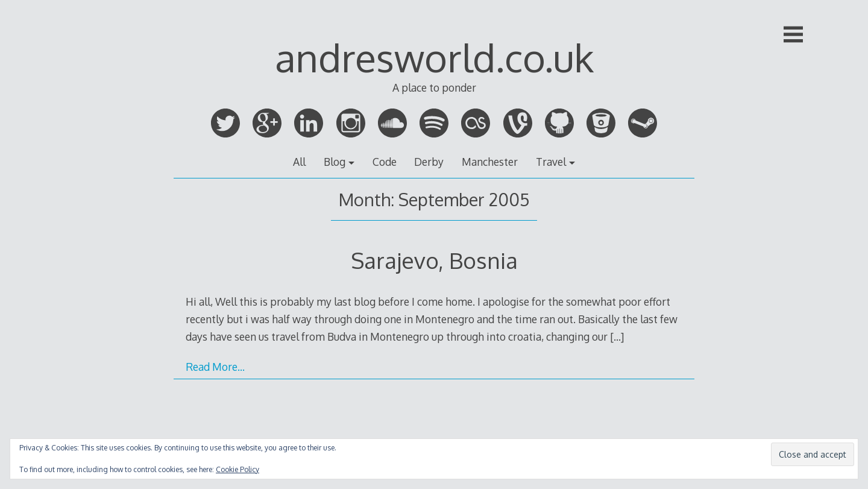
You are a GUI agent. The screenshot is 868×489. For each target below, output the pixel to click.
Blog (335, 162)
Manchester (490, 162)
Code (385, 162)
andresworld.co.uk (434, 57)
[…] (617, 336)
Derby (429, 162)
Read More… (215, 367)
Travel (551, 162)
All (299, 162)
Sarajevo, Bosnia (434, 260)
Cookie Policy (237, 469)
